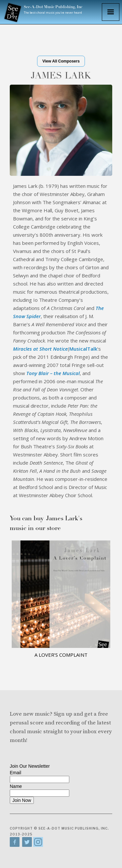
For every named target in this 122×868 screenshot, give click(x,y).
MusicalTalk (83, 349)
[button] (111, 12)
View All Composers (61, 61)
